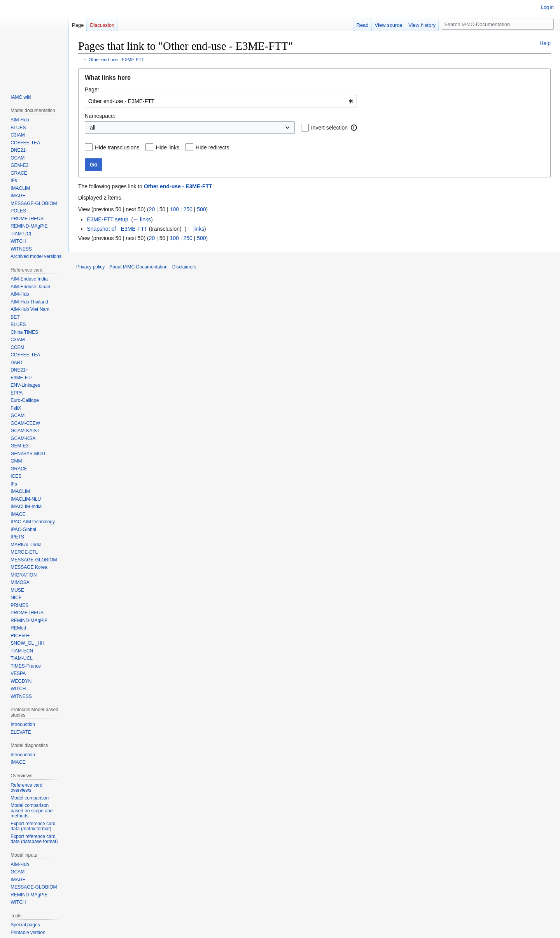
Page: (92, 89)
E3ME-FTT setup (107, 219)
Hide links (167, 147)
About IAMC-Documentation (138, 267)
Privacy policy (90, 267)
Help (545, 43)
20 (152, 209)
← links (142, 219)
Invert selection (329, 128)
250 (188, 209)
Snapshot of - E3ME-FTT (117, 229)
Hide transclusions (117, 147)
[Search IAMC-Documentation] (498, 24)
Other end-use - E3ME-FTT (116, 59)
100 (174, 209)
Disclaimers (184, 267)
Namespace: (100, 116)
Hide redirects (212, 147)
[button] (354, 128)
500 (201, 209)
